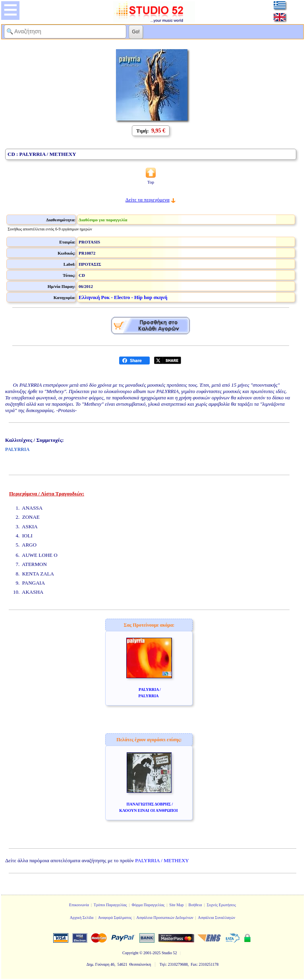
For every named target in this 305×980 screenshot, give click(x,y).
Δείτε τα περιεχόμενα (148, 200)
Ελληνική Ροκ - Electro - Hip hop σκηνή (123, 297)
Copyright (130, 953)
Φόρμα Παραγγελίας (148, 905)
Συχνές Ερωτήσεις (221, 905)
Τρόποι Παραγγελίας (110, 905)
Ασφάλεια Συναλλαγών (216, 918)
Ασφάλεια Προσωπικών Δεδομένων (165, 918)
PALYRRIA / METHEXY (162, 860)
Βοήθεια (195, 905)
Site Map (176, 905)
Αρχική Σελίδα (82, 918)
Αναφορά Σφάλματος (115, 918)
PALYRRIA (17, 449)
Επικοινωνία (79, 905)
